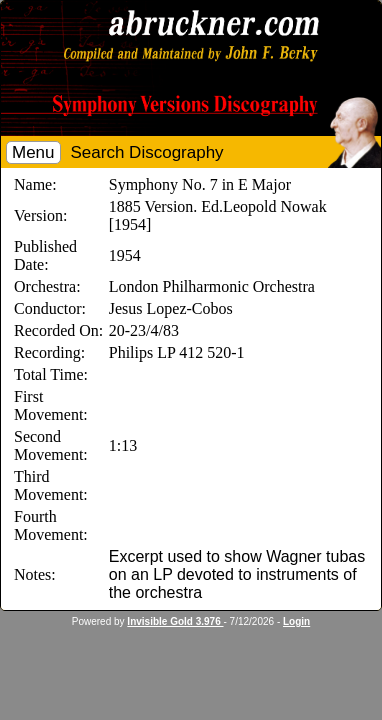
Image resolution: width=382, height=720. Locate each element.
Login (296, 621)
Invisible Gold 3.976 (175, 621)
